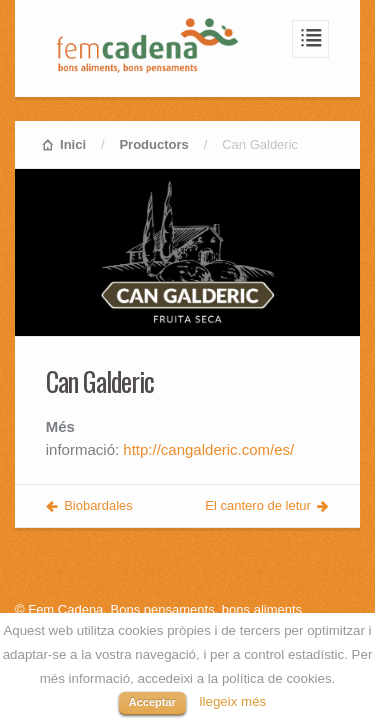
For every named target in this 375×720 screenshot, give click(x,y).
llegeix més (233, 701)
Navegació (311, 39)
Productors (153, 144)
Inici (73, 144)
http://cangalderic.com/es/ (208, 449)
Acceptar (152, 702)
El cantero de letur (258, 505)
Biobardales (98, 505)
